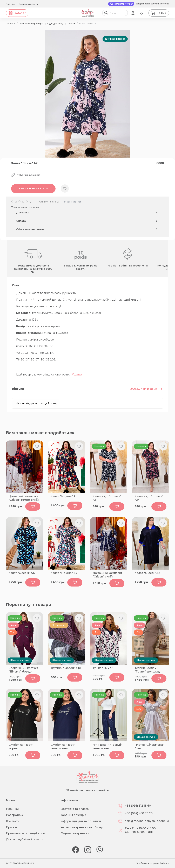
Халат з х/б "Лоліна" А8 (107, 498)
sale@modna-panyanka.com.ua (153, 4)
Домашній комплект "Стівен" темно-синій (24, 498)
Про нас (10, 4)
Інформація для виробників (81, 821)
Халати (77, 375)
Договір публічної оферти (25, 839)
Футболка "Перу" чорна (21, 747)
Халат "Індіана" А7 (64, 573)
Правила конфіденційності (25, 833)
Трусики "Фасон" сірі (66, 668)
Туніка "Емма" (103, 668)
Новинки (12, 809)
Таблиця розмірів (73, 815)
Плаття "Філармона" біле (149, 747)
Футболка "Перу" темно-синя (63, 747)
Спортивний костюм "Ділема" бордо (23, 670)
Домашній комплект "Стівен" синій (107, 575)
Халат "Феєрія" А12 (22, 573)
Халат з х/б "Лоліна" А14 (149, 498)
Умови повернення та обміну (82, 827)
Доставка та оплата (75, 809)
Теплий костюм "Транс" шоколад (147, 670)
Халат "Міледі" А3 (147, 573)
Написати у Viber (121, 4)
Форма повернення (75, 833)
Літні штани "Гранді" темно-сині (107, 747)
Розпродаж (15, 815)
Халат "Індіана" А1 (64, 496)
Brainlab (164, 863)
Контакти (13, 821)
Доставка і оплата (28, 4)
